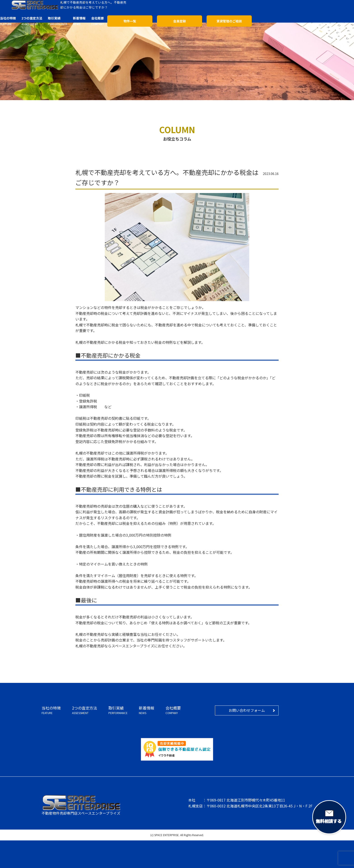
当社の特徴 (51, 710)
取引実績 (118, 710)
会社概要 (173, 710)
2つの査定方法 (85, 710)
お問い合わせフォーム (247, 710)
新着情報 (147, 710)
